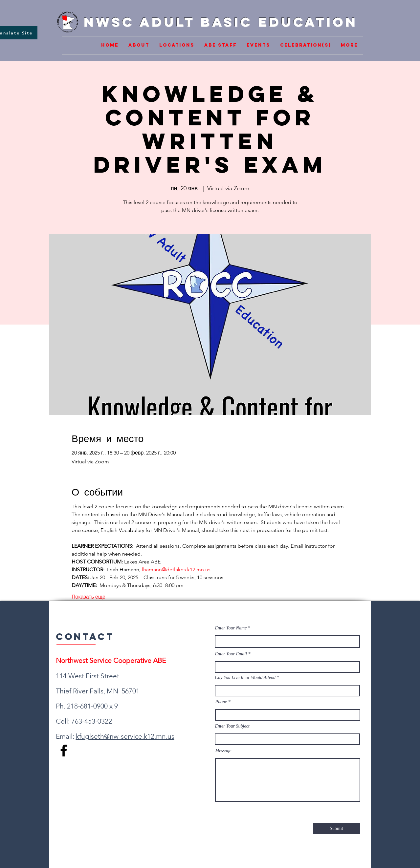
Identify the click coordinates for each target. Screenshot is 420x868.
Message (223, 751)
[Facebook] (64, 751)
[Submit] (337, 828)
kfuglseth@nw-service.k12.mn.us (125, 736)
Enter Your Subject (232, 726)
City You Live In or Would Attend (245, 678)
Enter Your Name (232, 628)
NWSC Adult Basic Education (221, 22)
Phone (221, 702)
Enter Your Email (231, 654)
